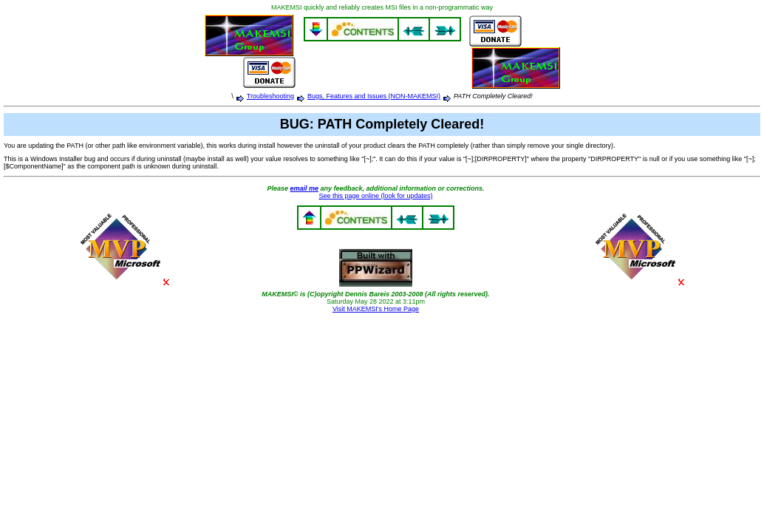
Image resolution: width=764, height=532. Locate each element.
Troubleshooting (270, 96)
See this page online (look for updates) (375, 196)
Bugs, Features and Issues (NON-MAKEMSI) (374, 96)
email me (304, 188)
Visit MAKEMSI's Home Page (376, 309)
